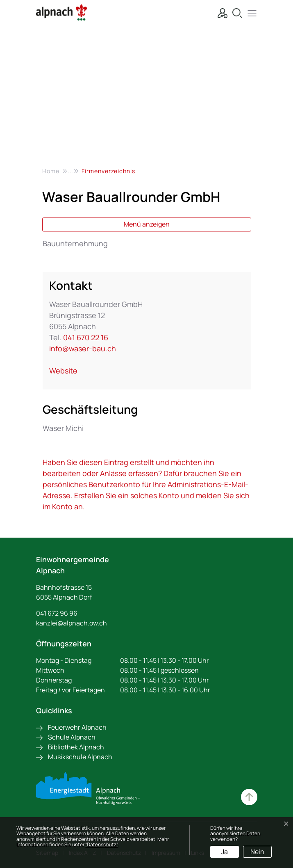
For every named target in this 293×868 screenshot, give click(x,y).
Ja (225, 852)
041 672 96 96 (57, 613)
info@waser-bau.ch (83, 348)
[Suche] (235, 12)
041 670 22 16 (86, 337)
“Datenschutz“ (102, 844)
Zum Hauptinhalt (249, 797)
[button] (250, 12)
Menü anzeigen (147, 224)
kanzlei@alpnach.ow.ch (72, 623)
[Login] (220, 12)
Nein (257, 852)
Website (68, 371)
